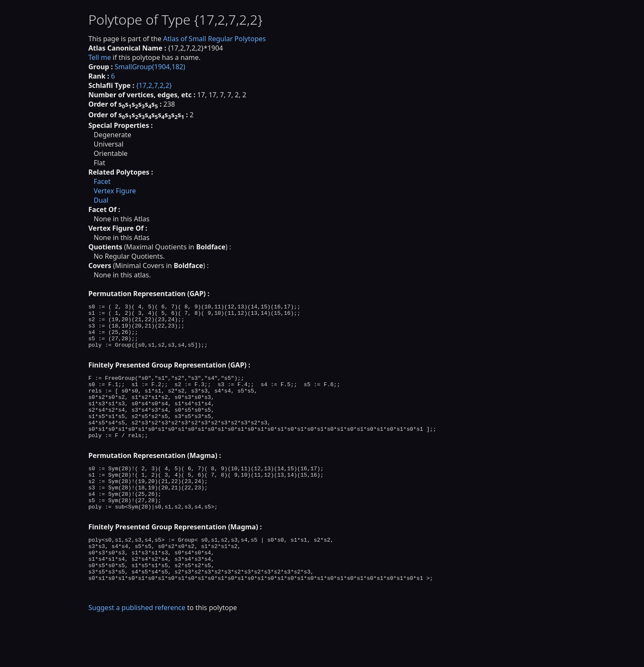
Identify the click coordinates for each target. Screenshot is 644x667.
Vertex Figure (115, 191)
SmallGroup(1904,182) (150, 67)
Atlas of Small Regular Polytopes (215, 39)
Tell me (100, 57)
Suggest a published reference (137, 652)
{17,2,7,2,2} (154, 85)
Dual (101, 200)
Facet (102, 181)
